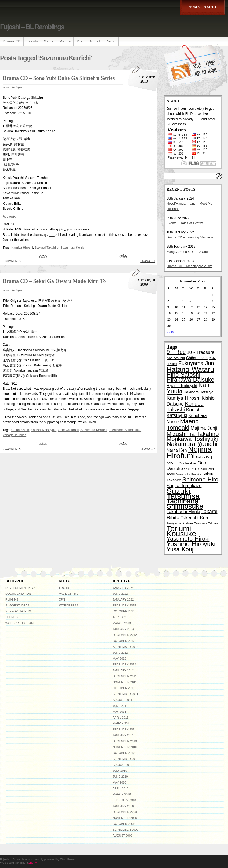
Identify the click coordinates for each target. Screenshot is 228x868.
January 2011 (123, 735)
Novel (95, 41)
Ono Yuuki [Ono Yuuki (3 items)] (192, 469)
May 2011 (119, 712)
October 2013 (124, 611)
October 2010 (124, 753)
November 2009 (125, 818)
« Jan (170, 332)
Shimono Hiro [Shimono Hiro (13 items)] (200, 479)
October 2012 (124, 641)
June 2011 (120, 706)
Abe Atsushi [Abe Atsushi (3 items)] (176, 358)
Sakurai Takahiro (47, 248)
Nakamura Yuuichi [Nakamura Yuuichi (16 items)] (192, 444)
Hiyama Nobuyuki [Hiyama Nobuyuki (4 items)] (182, 386)
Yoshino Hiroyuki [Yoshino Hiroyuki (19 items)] (191, 544)
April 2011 (121, 718)
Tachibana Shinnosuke (125, 430)
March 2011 (122, 723)
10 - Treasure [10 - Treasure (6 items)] (201, 352)
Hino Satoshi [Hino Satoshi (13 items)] (183, 375)
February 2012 (124, 664)
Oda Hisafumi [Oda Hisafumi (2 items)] (187, 463)
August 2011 (122, 700)
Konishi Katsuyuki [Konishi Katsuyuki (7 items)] (184, 413)
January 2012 (123, 670)
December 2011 (125, 676)
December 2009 (125, 812)
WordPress (69, 605)
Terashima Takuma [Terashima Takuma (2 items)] (206, 523)
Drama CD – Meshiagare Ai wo (190, 266)
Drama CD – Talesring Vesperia (190, 237)
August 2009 (122, 836)
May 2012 (119, 659)
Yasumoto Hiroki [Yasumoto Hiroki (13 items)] (188, 539)
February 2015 (124, 605)
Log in (64, 588)
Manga (65, 41)
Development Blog (21, 588)
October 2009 (124, 824)
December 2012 (125, 635)
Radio (111, 41)
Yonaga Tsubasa (14, 435)
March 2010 (122, 794)
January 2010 (123, 806)
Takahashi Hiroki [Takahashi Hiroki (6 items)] (183, 512)
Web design (8, 863)
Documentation (18, 594)
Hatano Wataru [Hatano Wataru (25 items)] (190, 369)
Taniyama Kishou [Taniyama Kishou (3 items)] (180, 523)
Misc (80, 41)
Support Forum (18, 611)
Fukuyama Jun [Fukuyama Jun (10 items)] (196, 363)
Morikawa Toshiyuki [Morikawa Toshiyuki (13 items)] (192, 439)
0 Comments (12, 261)
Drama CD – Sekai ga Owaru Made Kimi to (54, 281)
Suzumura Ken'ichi (74, 248)
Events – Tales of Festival (185, 223)
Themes (12, 617)
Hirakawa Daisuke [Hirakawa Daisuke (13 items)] (190, 380)
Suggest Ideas (17, 605)
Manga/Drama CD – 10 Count (189, 252)
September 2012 (125, 647)
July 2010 (120, 771)
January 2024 (123, 588)
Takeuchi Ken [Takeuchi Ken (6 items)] (194, 518)
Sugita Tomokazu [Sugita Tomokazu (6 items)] (184, 486)
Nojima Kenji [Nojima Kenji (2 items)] (204, 457)
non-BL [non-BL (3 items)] (172, 463)
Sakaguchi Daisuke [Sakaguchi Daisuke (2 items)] (189, 474)
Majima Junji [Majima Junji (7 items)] (204, 428)
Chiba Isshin (20, 430)
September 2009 (125, 830)
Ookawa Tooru (68, 430)
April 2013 (121, 617)
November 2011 (125, 682)
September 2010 (125, 759)
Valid (69, 594)
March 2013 (122, 623)
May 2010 (119, 782)
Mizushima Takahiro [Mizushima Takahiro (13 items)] (193, 434)
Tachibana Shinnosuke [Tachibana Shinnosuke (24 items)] (185, 504)
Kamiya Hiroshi (22, 248)
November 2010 (125, 747)
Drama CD (12, 41)
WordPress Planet (21, 623)
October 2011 (124, 688)
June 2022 (120, 594)
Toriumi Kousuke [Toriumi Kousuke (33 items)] (181, 531)
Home (194, 7)
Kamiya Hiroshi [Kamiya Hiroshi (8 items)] (183, 398)
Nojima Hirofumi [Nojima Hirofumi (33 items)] (189, 452)
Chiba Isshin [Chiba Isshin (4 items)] (197, 358)
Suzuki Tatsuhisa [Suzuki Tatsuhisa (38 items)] (183, 494)
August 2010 (122, 765)
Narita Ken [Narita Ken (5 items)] (177, 450)
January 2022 (123, 599)
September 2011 (125, 694)
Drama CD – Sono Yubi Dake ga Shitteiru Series (59, 78)
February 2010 (124, 800)
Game (49, 41)
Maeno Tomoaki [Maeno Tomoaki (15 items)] (183, 424)
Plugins (12, 599)
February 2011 (124, 729)
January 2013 (123, 629)
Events (32, 41)
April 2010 (121, 788)
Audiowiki (10, 216)
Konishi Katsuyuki (44, 430)
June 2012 (120, 653)
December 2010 (125, 741)
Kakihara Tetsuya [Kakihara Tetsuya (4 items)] (199, 392)
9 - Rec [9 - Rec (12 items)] (176, 352)
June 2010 (120, 777)
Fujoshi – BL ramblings (32, 27)
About (210, 7)
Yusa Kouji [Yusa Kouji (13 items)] (181, 549)
